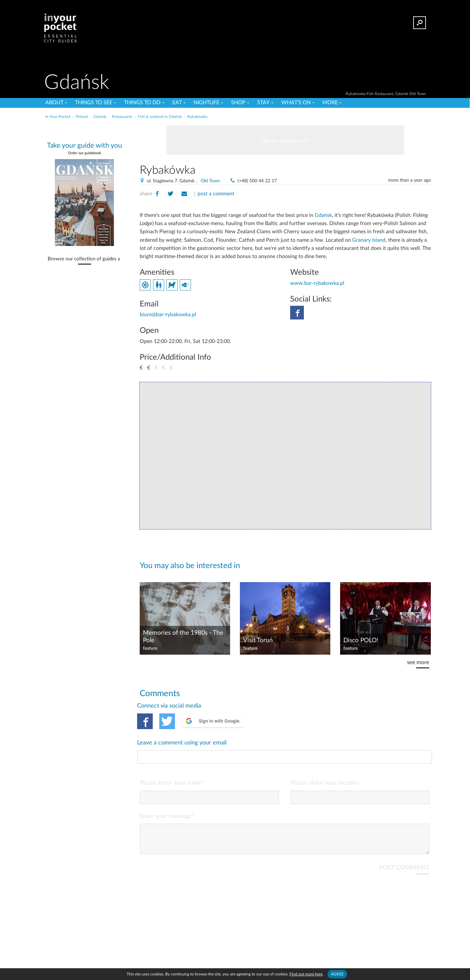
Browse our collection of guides (82, 259)
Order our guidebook (85, 153)
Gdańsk (323, 215)
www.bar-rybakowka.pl (317, 283)
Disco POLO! (361, 640)
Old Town (210, 181)
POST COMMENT (404, 841)
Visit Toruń (258, 640)
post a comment (216, 194)
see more (418, 662)
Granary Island (369, 240)
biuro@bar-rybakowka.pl (168, 315)
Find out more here (306, 974)
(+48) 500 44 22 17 (257, 181)
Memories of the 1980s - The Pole (183, 637)
